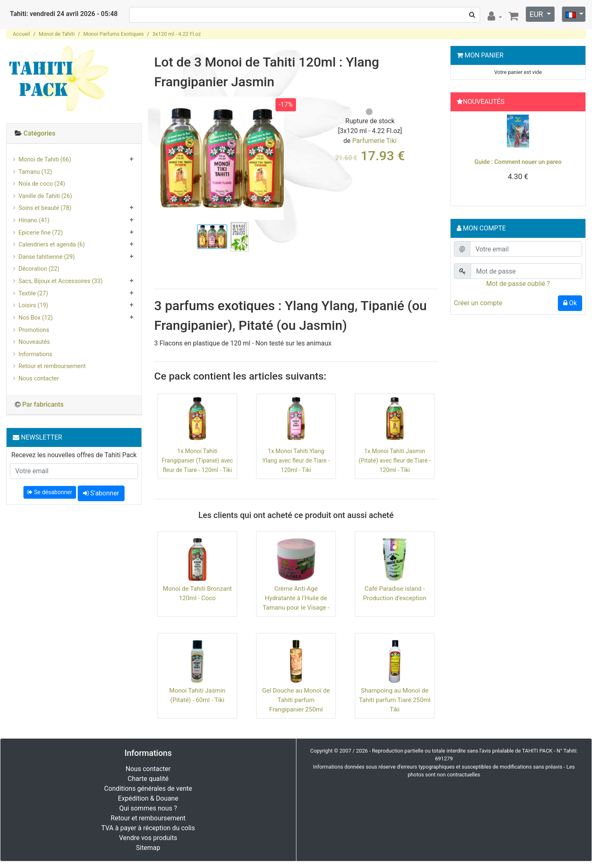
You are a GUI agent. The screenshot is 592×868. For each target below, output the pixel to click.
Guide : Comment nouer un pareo (518, 162)
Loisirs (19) (33, 305)
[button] (464, 157)
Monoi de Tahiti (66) (45, 160)
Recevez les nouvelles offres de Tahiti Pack (74, 455)
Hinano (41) (34, 220)
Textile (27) (33, 294)
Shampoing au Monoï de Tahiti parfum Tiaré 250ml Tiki (395, 700)
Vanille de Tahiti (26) (45, 196)
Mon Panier (484, 55)
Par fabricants (43, 404)
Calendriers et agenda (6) (52, 245)
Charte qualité (148, 779)
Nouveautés (34, 342)
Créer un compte (478, 303)
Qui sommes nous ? (148, 808)
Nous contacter (39, 379)
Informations (35, 354)
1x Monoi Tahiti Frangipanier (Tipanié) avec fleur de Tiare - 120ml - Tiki (197, 461)
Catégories (39, 133)
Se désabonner (50, 492)
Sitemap (148, 848)
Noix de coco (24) (42, 184)
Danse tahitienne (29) (47, 257)
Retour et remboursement (52, 366)
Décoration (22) (39, 269)
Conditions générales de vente (148, 789)
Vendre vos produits (148, 838)
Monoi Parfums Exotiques (114, 34)
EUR (537, 14)
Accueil (21, 34)
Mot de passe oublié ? (518, 284)
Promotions (34, 330)
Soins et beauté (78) (45, 208)
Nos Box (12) (36, 318)
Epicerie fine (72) (41, 233)
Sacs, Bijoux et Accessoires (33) (61, 281)
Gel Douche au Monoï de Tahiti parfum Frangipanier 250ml (296, 700)
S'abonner (101, 493)
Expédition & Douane (148, 798)
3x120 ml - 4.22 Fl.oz (177, 34)
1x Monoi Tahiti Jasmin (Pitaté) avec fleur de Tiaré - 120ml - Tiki (394, 461)
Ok (570, 303)
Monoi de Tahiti (57, 34)
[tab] (74, 134)
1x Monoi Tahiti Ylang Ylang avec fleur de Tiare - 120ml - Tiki (296, 461)
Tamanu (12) (35, 172)
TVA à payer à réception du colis (148, 828)
